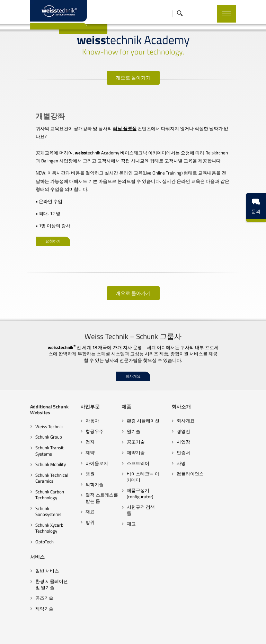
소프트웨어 (134, 447)
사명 (186, 447)
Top (253, 620)
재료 (77, 495)
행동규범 (104, 632)
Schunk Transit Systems (27, 434)
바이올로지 (83, 447)
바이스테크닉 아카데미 (143, 460)
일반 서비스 (25, 548)
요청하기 (33, 225)
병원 (77, 457)
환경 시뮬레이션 (139, 405)
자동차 (79, 405)
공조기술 (131, 426)
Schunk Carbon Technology (27, 478)
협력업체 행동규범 (40, 632)
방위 (77, 506)
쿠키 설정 (184, 632)
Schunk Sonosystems (33, 492)
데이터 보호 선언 (133, 632)
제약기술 (131, 436)
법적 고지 (162, 632)
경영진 (188, 415)
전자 (77, 426)
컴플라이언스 (195, 457)
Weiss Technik (26, 410)
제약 (77, 436)
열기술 (129, 415)
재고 (127, 501)
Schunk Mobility (28, 448)
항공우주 (81, 415)
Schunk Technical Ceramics (29, 462)
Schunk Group (26, 421)
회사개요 (133, 360)
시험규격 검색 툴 (139, 491)
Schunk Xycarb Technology (27, 506)
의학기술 (81, 468)
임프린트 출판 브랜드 (217, 632)
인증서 (188, 436)
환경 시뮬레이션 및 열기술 (32, 562)
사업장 (188, 426)
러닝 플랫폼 (104, 128)
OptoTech (22, 519)
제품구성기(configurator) (135, 477)
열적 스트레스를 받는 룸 (91, 482)
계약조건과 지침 (76, 632)
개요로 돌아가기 (133, 78)
